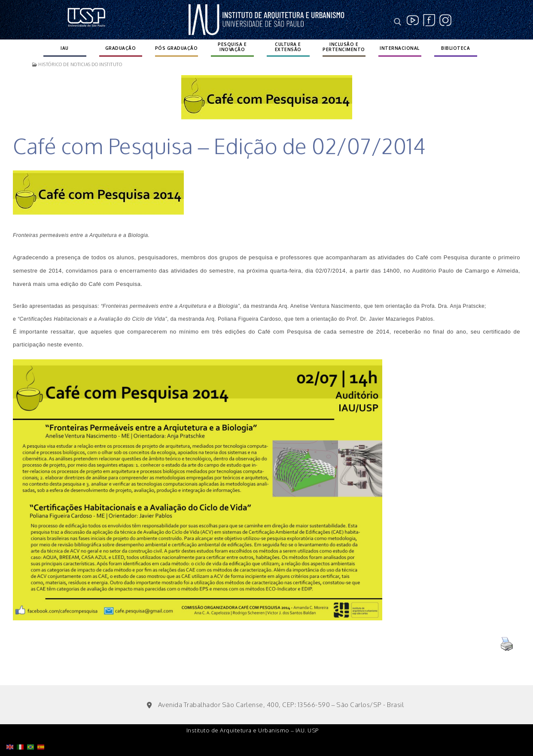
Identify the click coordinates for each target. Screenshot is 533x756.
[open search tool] (398, 22)
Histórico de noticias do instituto (77, 64)
